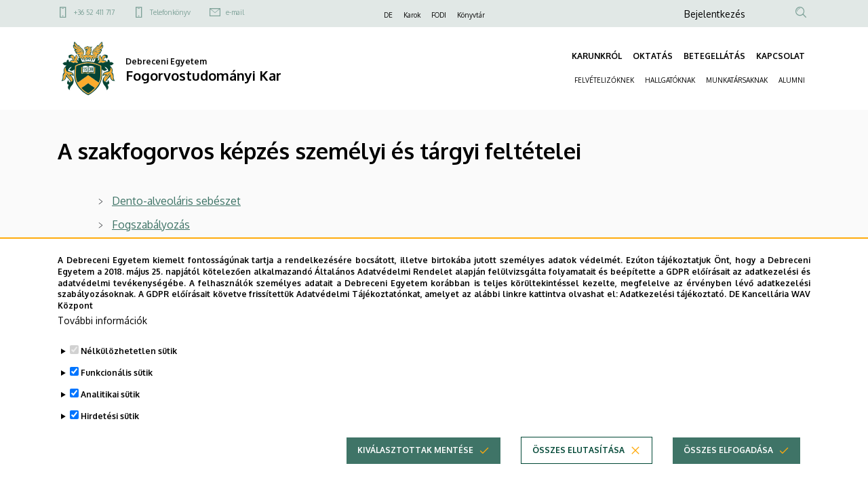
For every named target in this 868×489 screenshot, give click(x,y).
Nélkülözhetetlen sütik (129, 371)
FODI (439, 15)
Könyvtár (471, 15)
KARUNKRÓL (597, 56)
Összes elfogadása (728, 470)
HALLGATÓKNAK (670, 80)
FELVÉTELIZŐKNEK (604, 80)
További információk (102, 340)
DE (388, 15)
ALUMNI (792, 80)
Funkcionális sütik (117, 392)
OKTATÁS (653, 56)
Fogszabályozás (151, 224)
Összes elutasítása (578, 470)
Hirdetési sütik (110, 436)
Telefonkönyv (170, 12)
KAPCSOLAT (781, 56)
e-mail (235, 12)
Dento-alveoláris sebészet (176, 201)
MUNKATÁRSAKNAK (737, 80)
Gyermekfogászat (155, 248)
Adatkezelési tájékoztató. (673, 314)
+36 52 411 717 (94, 12)
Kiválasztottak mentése (415, 470)
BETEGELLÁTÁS (714, 56)
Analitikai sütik (110, 414)
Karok (412, 15)
